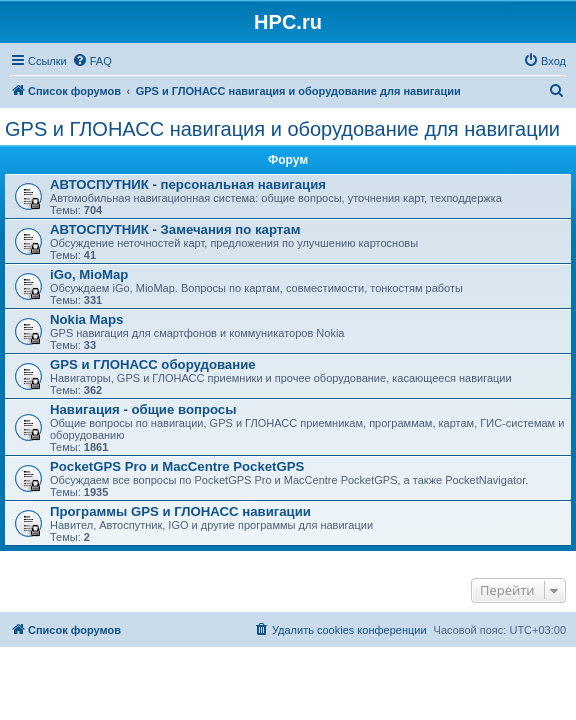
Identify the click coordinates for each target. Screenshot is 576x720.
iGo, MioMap (89, 274)
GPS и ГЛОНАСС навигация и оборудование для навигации (282, 129)
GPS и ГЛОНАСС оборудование (153, 364)
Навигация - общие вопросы (143, 409)
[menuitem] (92, 61)
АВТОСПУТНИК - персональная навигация (188, 184)
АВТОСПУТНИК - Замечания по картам (175, 229)
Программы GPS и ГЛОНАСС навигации (180, 511)
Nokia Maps (86, 319)
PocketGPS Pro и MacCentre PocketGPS (177, 466)
